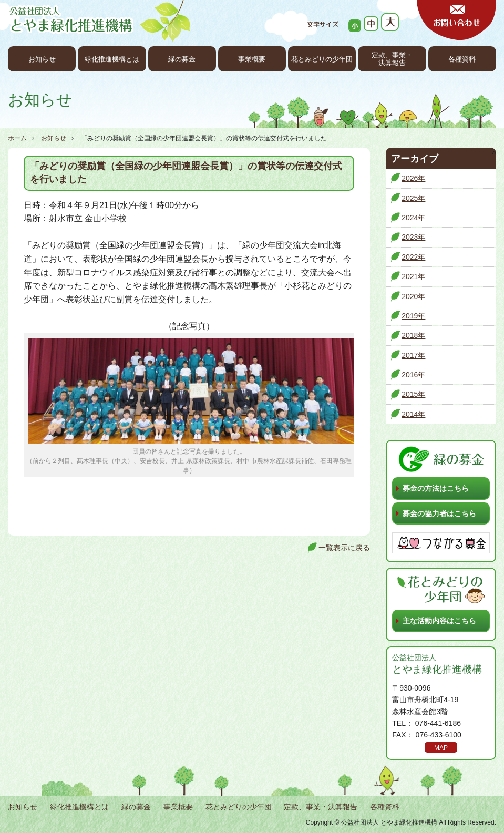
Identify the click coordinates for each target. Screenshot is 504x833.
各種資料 (462, 59)
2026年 (413, 178)
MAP (441, 748)
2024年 (413, 218)
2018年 (413, 335)
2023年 (413, 237)
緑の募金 (182, 59)
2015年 (413, 394)
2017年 (413, 355)
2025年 (413, 198)
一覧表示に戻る (344, 548)
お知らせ (42, 59)
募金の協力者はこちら (439, 513)
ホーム (17, 138)
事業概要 (252, 59)
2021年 (413, 276)
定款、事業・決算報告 (392, 59)
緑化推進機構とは (112, 59)
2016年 (413, 375)
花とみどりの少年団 (322, 59)
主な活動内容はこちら (439, 621)
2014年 (413, 414)
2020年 (413, 296)
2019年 (413, 316)
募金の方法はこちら (436, 488)
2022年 (413, 257)
